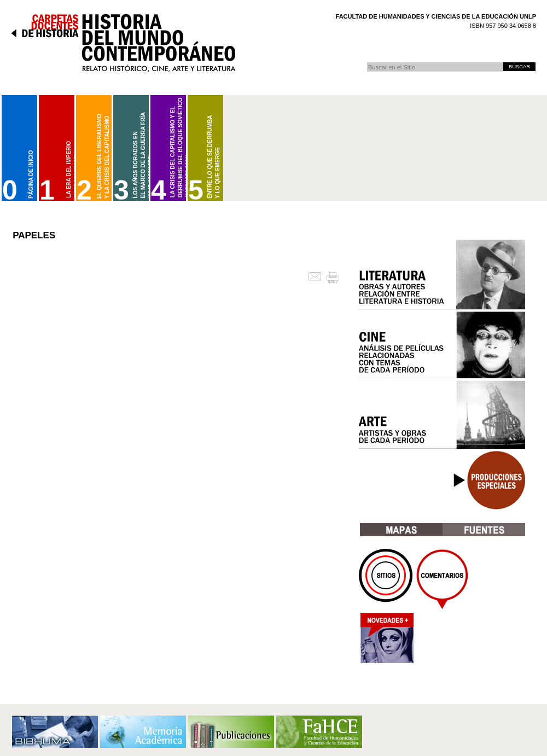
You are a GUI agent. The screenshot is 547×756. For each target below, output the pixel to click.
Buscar (367, 62)
